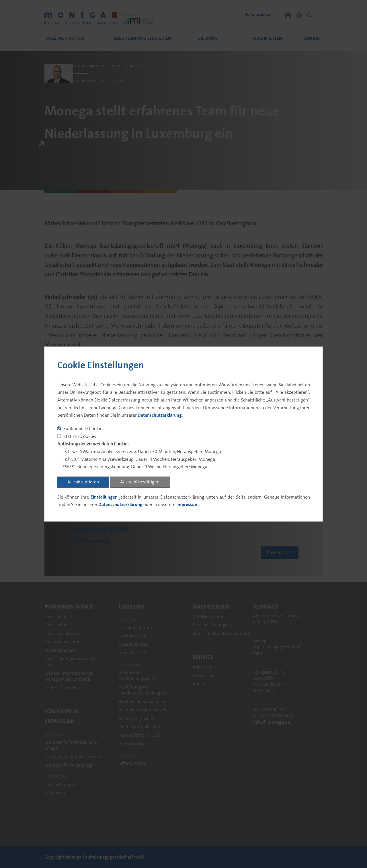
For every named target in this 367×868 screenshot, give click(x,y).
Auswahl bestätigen (140, 482)
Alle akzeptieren (83, 482)
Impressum (188, 505)
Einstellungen (104, 497)
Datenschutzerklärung (160, 415)
